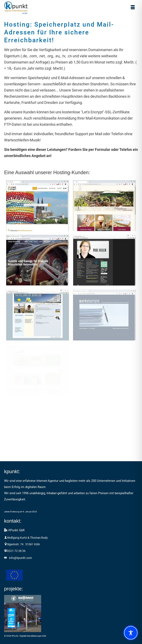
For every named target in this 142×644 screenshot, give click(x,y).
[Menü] (133, 8)
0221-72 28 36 (16, 551)
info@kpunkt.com (20, 558)
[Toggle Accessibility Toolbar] (131, 633)
